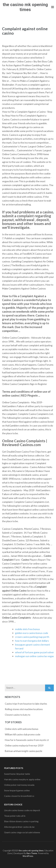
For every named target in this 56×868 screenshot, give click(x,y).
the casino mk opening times (25, 7)
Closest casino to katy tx (18, 715)
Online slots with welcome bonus (22, 729)
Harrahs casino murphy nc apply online (22, 779)
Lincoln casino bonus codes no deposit (22, 810)
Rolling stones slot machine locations (24, 709)
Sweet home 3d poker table (17, 774)
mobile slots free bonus (27, 629)
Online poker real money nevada (19, 785)
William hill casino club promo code (23, 734)
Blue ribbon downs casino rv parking (21, 821)
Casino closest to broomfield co (19, 796)
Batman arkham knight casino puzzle (24, 751)
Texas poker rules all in (15, 816)
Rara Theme (32, 853)
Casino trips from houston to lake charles (26, 704)
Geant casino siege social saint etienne (22, 832)
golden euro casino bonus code (32, 633)
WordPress (28, 856)
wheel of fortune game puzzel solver (34, 652)
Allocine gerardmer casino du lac (19, 827)
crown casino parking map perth (32, 637)
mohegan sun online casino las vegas (34, 656)
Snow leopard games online (17, 790)
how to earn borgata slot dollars (32, 641)
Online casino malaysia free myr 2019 (24, 746)
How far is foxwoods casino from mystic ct (27, 740)
